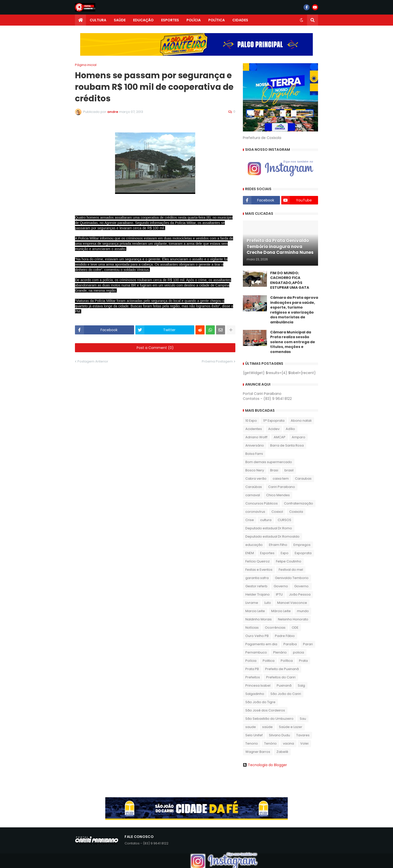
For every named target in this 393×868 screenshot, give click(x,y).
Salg (301, 685)
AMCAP (280, 437)
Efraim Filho (278, 545)
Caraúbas (254, 487)
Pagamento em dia (261, 644)
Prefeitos (253, 677)
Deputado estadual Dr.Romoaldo (272, 536)
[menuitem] (80, 20)
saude (251, 727)
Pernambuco (256, 652)
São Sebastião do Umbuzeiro (269, 719)
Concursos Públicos (262, 503)
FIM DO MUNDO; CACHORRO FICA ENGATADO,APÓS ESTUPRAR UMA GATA (290, 280)
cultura (266, 520)
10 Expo (251, 421)
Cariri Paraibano (282, 487)
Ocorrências (275, 628)
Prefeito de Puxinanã (282, 669)
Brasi (274, 470)
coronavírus (255, 512)
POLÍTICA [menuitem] (217, 20)
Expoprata (303, 553)
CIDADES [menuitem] (240, 20)
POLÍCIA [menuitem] (194, 20)
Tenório (270, 743)
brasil (289, 470)
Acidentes (254, 429)
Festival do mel (291, 570)
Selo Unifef (254, 735)
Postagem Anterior (93, 361)
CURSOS (284, 520)
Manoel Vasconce (292, 603)
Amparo (299, 437)
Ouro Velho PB (257, 636)
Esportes (267, 553)
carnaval (253, 495)
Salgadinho (255, 694)
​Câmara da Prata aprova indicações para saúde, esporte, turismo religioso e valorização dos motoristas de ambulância (294, 310)
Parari (308, 644)
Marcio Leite (255, 611)
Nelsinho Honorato (293, 619)
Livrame (252, 603)
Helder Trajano (258, 594)
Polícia (251, 661)
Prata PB (252, 669)
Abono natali (301, 421)
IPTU (279, 594)
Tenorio (252, 743)
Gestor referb (256, 586)
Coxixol (277, 512)
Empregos (302, 545)
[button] (302, 20)
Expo (285, 553)
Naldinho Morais (259, 619)
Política (287, 661)
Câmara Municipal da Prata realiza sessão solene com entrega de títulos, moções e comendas (293, 342)
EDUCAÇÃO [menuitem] (143, 20)
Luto (268, 603)
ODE (295, 628)
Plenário (280, 652)
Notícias (252, 628)
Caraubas (303, 479)
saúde (267, 727)
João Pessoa (300, 594)
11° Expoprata (274, 421)
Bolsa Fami (254, 454)
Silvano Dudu (279, 735)
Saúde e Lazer (291, 727)
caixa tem (281, 479)
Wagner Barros (258, 752)
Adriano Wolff (256, 437)
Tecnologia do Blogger (265, 765)
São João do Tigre (260, 702)
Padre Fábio (285, 636)
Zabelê (282, 752)
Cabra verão (256, 479)
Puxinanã (284, 685)
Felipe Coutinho (289, 561)
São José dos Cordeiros (265, 710)
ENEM (250, 553)
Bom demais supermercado (269, 462)
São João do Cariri (286, 694)
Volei (304, 743)
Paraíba (290, 644)
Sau (303, 719)
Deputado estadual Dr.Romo (269, 528)
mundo (303, 611)
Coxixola (296, 512)
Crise (250, 520)
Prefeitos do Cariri (281, 677)
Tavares (303, 735)
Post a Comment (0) (155, 348)
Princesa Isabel (258, 685)
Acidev (274, 429)
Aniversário (255, 445)
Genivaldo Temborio (292, 578)
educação (254, 545)
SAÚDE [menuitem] (120, 20)
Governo (281, 586)
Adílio (290, 429)
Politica (269, 661)
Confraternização (299, 503)
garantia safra (257, 578)
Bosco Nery (255, 470)
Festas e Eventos (259, 570)
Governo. (302, 586)
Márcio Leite (281, 611)
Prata (303, 661)
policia (299, 652)
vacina (288, 743)
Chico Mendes (278, 495)
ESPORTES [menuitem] (170, 20)
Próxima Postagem (217, 361)
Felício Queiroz (258, 561)
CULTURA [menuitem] (98, 20)
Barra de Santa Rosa (287, 445)
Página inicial (86, 65)
